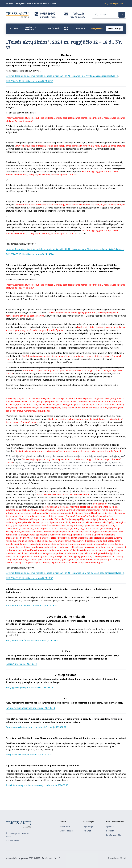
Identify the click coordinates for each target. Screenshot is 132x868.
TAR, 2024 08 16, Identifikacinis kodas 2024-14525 (30, 578)
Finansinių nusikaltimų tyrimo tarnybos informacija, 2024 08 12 (36, 727)
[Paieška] (105, 15)
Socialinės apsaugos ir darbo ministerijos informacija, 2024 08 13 (37, 785)
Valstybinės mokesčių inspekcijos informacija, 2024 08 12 (33, 640)
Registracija (88, 827)
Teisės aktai (65, 827)
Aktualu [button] (14, 28)
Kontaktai (81, 28)
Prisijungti (87, 831)
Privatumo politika (114, 835)
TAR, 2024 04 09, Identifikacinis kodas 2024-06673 (30, 81)
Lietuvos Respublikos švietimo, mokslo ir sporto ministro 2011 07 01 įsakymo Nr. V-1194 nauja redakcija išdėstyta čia (62, 76)
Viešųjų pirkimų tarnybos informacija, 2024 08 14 (29, 687)
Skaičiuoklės (54, 28)
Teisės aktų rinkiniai (31, 28)
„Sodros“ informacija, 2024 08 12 (21, 664)
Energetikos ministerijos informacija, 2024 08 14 (29, 755)
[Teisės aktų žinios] (19, 824)
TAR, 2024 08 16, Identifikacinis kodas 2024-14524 (30, 254)
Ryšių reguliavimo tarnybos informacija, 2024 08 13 (30, 708)
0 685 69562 (48, 14)
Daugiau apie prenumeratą (115, 3)
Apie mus (66, 28)
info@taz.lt (77, 14)
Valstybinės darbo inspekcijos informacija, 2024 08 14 (31, 606)
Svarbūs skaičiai (66, 831)
